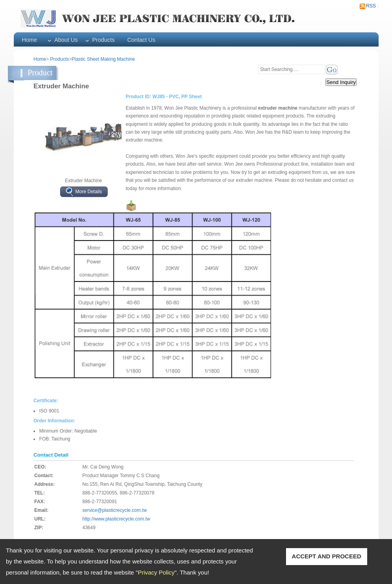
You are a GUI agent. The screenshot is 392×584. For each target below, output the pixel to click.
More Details (88, 192)
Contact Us (141, 40)
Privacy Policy (156, 572)
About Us (66, 40)
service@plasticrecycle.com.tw (115, 510)
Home (30, 40)
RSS (371, 6)
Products (103, 40)
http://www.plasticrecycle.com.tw (116, 519)
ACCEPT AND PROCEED (327, 556)
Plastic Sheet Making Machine (103, 59)
